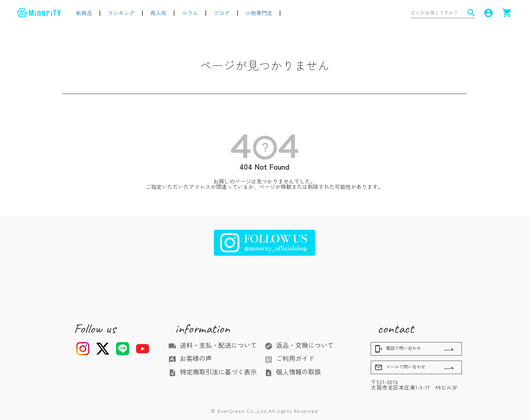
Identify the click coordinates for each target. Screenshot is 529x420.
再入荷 (158, 13)
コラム (190, 13)
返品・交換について (299, 345)
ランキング (121, 13)
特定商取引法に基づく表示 (213, 372)
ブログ (222, 13)
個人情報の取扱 (293, 372)
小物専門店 (259, 13)
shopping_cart (507, 13)
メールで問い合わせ (400, 367)
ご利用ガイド (289, 358)
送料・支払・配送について (213, 345)
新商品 (84, 13)
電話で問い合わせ (398, 349)
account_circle (489, 13)
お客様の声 (190, 358)
